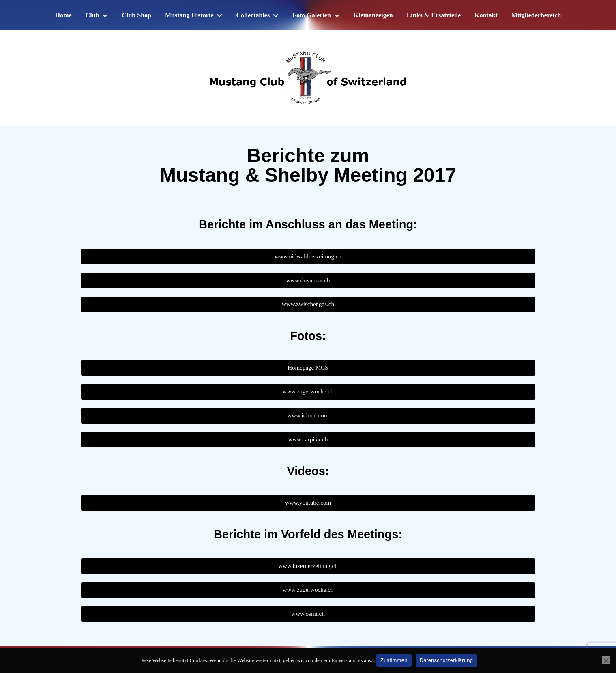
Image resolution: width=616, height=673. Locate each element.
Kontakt (486, 15)
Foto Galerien (312, 15)
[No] (606, 660)
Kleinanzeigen (373, 15)
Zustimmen (394, 660)
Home (63, 15)
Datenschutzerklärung (446, 660)
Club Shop (136, 15)
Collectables (253, 15)
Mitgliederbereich (536, 15)
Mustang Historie (189, 15)
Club (92, 15)
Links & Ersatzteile (434, 15)
